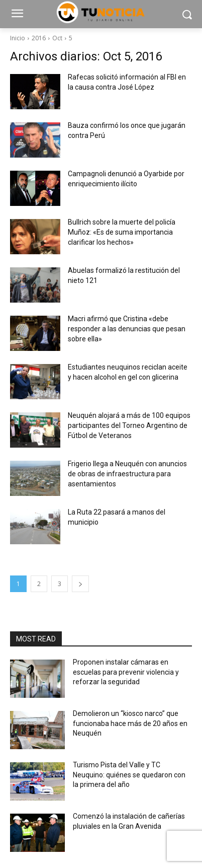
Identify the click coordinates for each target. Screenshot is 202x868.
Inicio (18, 38)
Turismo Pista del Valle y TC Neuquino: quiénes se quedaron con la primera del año (129, 775)
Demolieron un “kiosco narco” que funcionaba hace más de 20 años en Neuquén (130, 723)
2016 (39, 38)
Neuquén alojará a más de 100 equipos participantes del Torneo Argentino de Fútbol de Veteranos (129, 425)
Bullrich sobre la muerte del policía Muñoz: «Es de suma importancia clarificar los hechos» (122, 232)
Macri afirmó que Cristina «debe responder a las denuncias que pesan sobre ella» (127, 329)
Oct (57, 38)
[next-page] (80, 584)
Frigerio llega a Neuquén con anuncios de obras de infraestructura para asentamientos (127, 474)
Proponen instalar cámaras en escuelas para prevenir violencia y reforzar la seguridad (126, 672)
